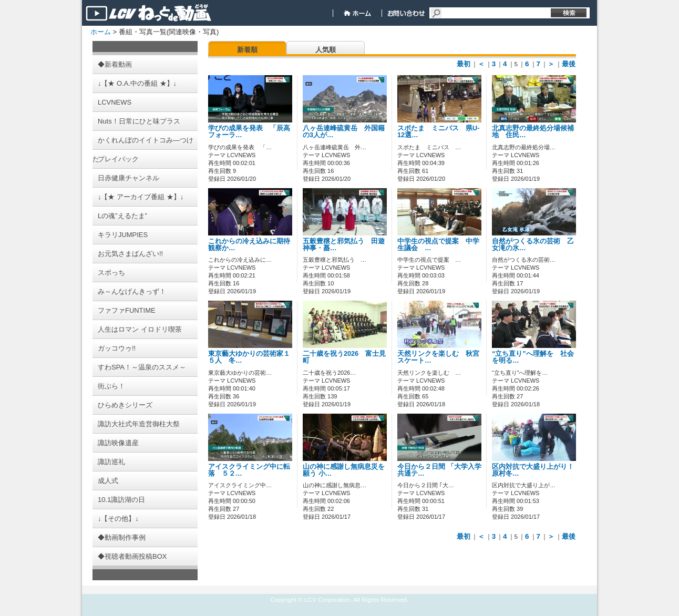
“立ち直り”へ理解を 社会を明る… (533, 357)
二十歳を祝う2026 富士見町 (344, 357)
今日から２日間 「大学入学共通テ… (439, 470)
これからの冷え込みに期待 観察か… (253, 245)
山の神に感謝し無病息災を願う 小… (344, 470)
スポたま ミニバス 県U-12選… (438, 132)
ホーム (101, 32)
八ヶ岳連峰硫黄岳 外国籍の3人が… (344, 132)
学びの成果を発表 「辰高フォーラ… (249, 132)
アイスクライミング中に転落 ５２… (249, 470)
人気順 (326, 50)
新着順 (247, 50)
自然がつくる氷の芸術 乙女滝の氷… (533, 245)
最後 (569, 64)
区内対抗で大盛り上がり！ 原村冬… (533, 470)
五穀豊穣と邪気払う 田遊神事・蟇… (344, 245)
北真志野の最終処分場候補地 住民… (533, 132)
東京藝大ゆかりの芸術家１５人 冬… (249, 357)
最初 (464, 64)
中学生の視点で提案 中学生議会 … (438, 245)
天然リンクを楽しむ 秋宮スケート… (438, 357)
